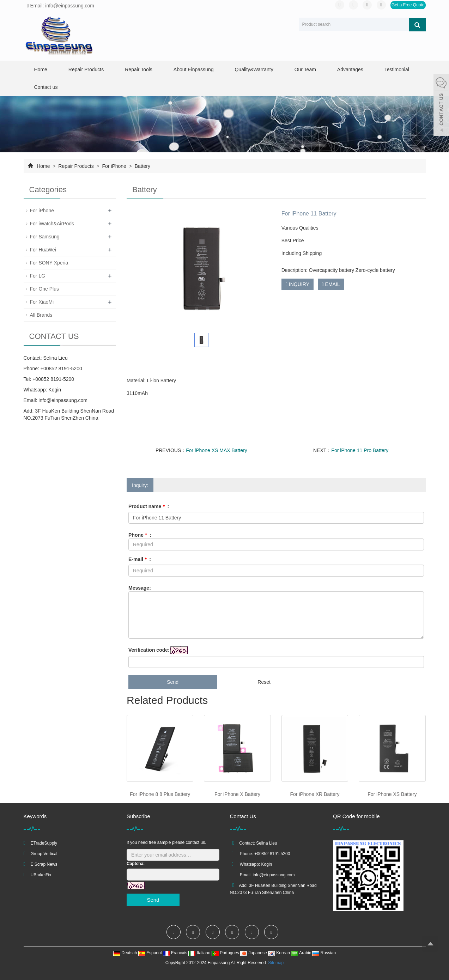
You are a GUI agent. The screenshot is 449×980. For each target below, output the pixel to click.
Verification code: (149, 650)
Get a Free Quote (408, 5)
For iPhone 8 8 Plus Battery (160, 794)
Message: (140, 588)
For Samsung (45, 237)
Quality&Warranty (254, 69)
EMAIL (331, 284)
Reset (264, 682)
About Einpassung (194, 69)
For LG (38, 276)
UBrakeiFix (41, 875)
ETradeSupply (44, 843)
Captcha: (136, 864)
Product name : (149, 506)
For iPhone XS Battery (392, 794)
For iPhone (114, 166)
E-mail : (140, 559)
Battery (142, 166)
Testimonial (397, 69)
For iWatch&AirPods (52, 224)
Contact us (46, 87)
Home (41, 69)
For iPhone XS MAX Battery (217, 450)
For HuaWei (43, 250)
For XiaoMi (42, 302)
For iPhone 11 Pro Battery (360, 450)
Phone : (140, 535)
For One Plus (44, 289)
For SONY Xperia (49, 263)
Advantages (350, 69)
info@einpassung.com (63, 400)
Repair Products (86, 69)
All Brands (41, 315)
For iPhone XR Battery (315, 794)
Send (173, 682)
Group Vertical (44, 854)
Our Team (305, 69)
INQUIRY (298, 284)
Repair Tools (139, 69)
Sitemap (276, 963)
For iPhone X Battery (237, 794)
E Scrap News (44, 864)
